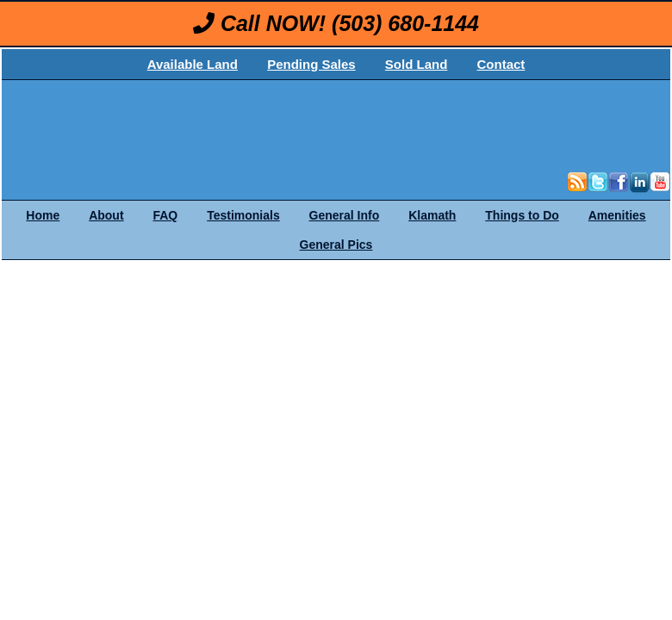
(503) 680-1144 (405, 23)
